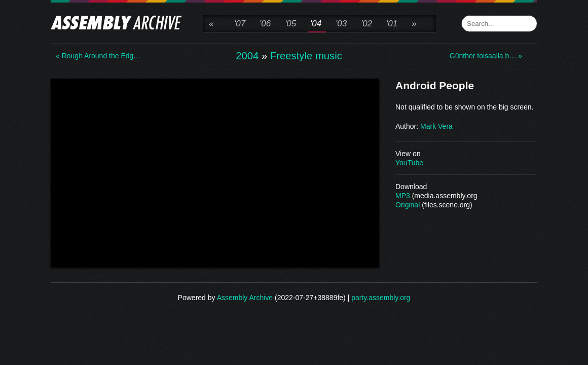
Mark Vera (436, 126)
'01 (392, 24)
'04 (316, 24)
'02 (366, 24)
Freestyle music (306, 56)
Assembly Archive (245, 298)
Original (408, 205)
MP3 (403, 196)
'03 (341, 24)
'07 (240, 24)
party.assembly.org (381, 298)
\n (215, 172)
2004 (247, 56)
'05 (290, 24)
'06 (265, 24)
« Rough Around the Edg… (96, 56)
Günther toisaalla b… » (486, 56)
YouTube (409, 163)
